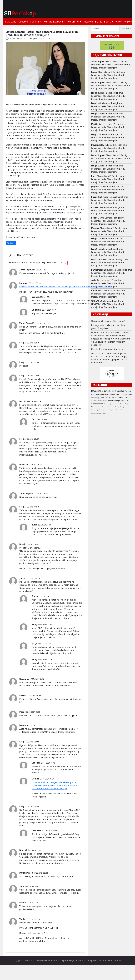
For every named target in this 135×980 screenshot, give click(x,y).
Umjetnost (112, 410)
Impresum (108, 960)
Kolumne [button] (74, 22)
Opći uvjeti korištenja (45, 960)
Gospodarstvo (104, 394)
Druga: (23, 933)
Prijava (119, 22)
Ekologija (102, 410)
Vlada (127, 401)
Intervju (88, 22)
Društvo (120, 391)
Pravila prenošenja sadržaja (69, 960)
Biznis (99, 22)
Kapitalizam (115, 397)
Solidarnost (125, 410)
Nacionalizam (116, 404)
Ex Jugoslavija (119, 401)
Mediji (94, 397)
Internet (94, 413)
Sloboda (104, 413)
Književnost (101, 397)
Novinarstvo (98, 407)
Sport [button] (108, 22)
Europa (94, 404)
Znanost (118, 410)
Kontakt (119, 960)
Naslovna (11, 22)
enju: (38, 548)
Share (11, 243)
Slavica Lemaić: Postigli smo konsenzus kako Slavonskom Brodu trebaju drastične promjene (110, 65)
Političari (94, 394)
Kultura (124, 394)
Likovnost (110, 407)
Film (105, 404)
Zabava (107, 410)
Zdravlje (105, 407)
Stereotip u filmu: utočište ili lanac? (108, 321)
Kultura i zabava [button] (54, 22)
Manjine (127, 404)
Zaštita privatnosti (93, 960)
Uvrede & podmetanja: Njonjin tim (108, 349)
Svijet (130, 394)
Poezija (122, 407)
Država (105, 391)
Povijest (128, 391)
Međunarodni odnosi (106, 401)
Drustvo (99, 413)
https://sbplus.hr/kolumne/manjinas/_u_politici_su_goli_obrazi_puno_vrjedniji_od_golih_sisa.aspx (66, 287)
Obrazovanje (95, 410)
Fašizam (100, 404)
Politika (113, 391)
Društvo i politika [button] (29, 22)
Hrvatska (96, 391)
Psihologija (117, 407)
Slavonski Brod (115, 394)
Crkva (93, 407)
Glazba (122, 404)
